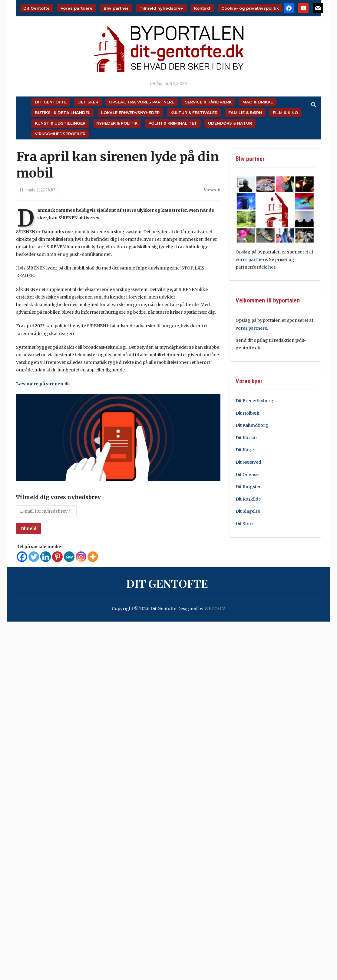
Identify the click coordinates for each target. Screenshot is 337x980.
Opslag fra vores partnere (142, 102)
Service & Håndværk (208, 102)
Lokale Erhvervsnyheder (130, 113)
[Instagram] (81, 557)
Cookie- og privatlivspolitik (250, 8)
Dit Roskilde (248, 499)
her (272, 267)
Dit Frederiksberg (254, 401)
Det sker (88, 102)
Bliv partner (116, 8)
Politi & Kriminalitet (173, 123)
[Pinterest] (57, 557)
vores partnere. (252, 328)
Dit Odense (247, 475)
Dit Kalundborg (252, 425)
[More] (93, 557)
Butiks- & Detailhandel (63, 113)
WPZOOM (215, 609)
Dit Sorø (244, 524)
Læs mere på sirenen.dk (43, 384)
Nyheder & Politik (117, 123)
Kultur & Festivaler (194, 113)
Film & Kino (285, 113)
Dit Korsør (246, 438)
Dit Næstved (248, 462)
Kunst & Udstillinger (60, 123)
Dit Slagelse (248, 511)
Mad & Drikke (258, 102)
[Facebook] (22, 557)
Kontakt (202, 8)
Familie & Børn (245, 113)
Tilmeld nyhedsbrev (161, 8)
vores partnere (251, 260)
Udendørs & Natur (230, 123)
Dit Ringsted (249, 487)
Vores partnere (77, 8)
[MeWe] (69, 557)
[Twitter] (34, 557)
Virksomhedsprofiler (60, 134)
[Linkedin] (46, 557)
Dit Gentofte (36, 8)
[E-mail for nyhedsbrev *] (46, 511)
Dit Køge (245, 450)
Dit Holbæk (248, 413)
